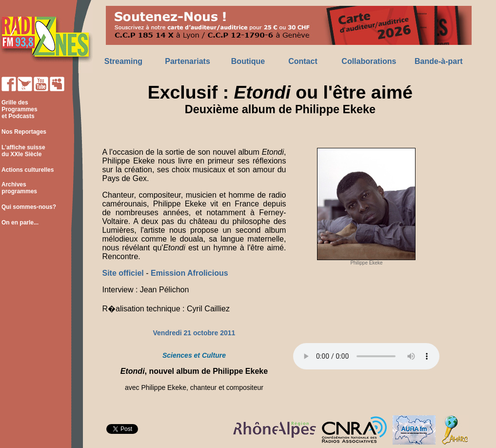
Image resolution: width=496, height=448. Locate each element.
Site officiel (124, 273)
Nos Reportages (24, 132)
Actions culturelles (28, 170)
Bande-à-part (439, 61)
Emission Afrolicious (189, 273)
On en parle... (20, 223)
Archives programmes (19, 188)
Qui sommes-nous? (29, 207)
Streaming (123, 61)
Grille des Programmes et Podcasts (19, 109)
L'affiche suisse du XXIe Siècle (23, 151)
